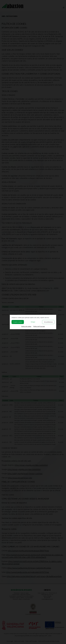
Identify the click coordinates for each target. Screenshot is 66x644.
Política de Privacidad (39, 326)
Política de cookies (26, 326)
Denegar (33, 322)
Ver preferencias (48, 322)
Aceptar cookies (18, 322)
